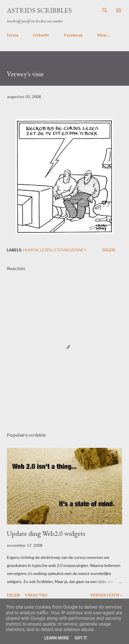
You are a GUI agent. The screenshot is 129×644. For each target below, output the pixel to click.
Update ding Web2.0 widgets (46, 533)
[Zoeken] (105, 10)
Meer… (104, 35)
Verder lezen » (106, 595)
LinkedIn (41, 35)
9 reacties (36, 595)
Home (13, 35)
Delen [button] (109, 250)
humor (31, 250)
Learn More (56, 638)
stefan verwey (70, 250)
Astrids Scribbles (39, 10)
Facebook (73, 35)
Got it (81, 638)
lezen (46, 250)
